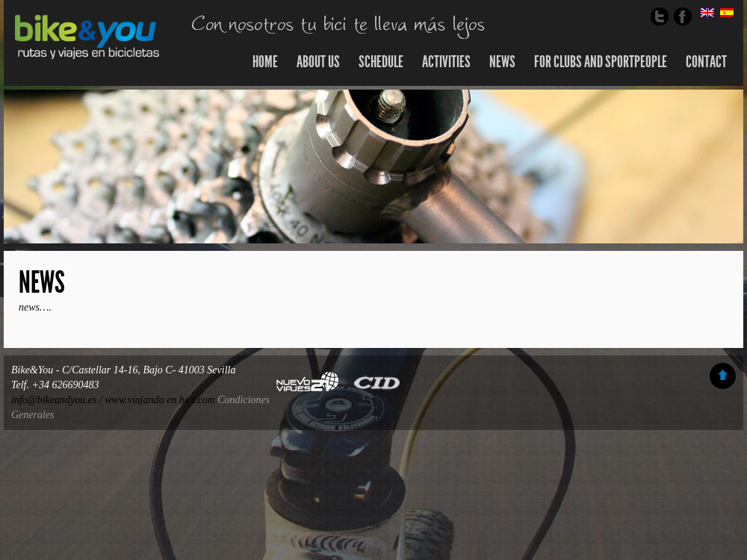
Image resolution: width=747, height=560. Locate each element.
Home (265, 62)
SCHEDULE (381, 62)
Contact (706, 62)
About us (318, 62)
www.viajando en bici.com (160, 400)
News (42, 283)
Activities (446, 62)
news (502, 62)
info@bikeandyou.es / (58, 400)
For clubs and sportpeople (601, 62)
